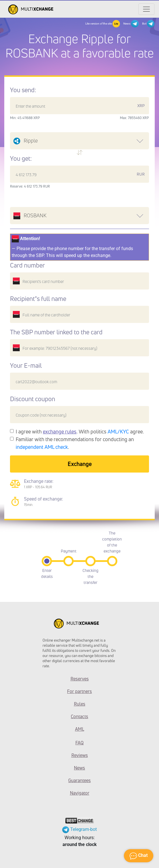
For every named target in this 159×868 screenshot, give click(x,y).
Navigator (80, 793)
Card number (27, 265)
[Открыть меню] (146, 9)
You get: (21, 158)
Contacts (80, 716)
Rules (80, 704)
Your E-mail (26, 365)
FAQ (80, 743)
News (131, 24)
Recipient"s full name (38, 299)
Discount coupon (33, 399)
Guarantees (80, 780)
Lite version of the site (103, 24)
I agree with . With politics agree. (80, 431)
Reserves (80, 679)
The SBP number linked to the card (56, 332)
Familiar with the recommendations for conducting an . (75, 443)
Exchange (80, 464)
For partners (80, 691)
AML (80, 729)
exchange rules (60, 431)
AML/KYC (118, 431)
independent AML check (42, 447)
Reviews (80, 755)
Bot (148, 24)
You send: (23, 90)
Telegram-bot (80, 829)
